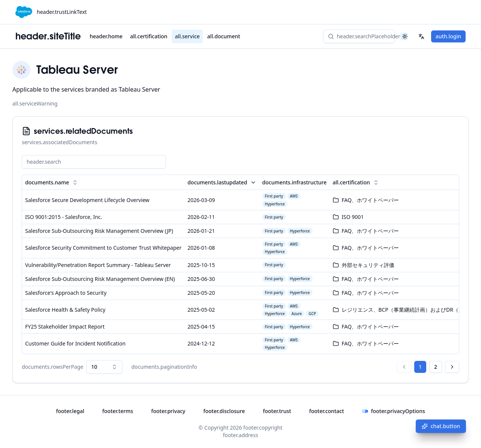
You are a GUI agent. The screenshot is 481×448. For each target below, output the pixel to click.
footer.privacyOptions (394, 411)
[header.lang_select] (421, 36)
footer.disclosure (224, 411)
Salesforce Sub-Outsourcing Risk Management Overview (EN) (100, 279)
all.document (224, 36)
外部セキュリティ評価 (368, 265)
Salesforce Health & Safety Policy (65, 310)
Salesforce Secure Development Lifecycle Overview (87, 200)
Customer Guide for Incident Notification (75, 343)
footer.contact (327, 411)
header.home (106, 36)
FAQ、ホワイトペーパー (371, 200)
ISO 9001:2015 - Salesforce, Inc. (64, 217)
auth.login (448, 36)
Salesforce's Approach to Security (66, 293)
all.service (187, 36)
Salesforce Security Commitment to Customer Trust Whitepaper (103, 248)
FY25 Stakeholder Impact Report (65, 327)
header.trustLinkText (62, 12)
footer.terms (118, 411)
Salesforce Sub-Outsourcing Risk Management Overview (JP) (99, 231)
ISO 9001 (353, 217)
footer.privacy (168, 411)
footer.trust (277, 411)
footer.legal (70, 411)
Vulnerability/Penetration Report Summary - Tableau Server (98, 265)
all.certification (149, 36)
